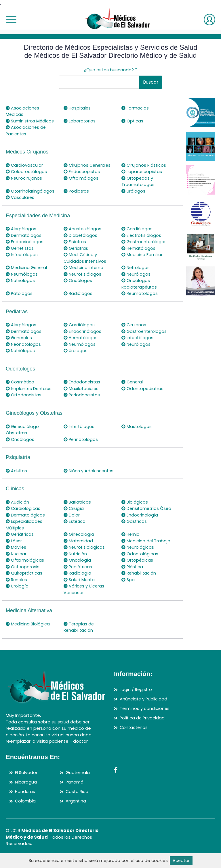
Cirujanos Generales (88, 165)
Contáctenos (134, 740)
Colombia (25, 813)
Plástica (133, 580)
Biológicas (135, 508)
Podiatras (77, 191)
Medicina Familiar (142, 255)
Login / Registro (136, 702)
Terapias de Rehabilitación (79, 640)
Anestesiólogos (83, 229)
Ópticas (133, 121)
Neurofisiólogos (83, 274)
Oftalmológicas (25, 573)
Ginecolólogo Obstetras (23, 430)
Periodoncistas (82, 395)
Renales (17, 593)
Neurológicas (138, 560)
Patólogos (20, 293)
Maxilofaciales (81, 388)
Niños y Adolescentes (79, 474)
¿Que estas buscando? (110, 70)
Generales (20, 338)
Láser (14, 554)
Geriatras (76, 248)
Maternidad (79, 554)
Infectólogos (22, 255)
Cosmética (21, 382)
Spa (128, 593)
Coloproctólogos (27, 171)
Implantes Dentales (29, 388)
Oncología (77, 573)
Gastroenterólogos (145, 242)
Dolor (72, 528)
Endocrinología (140, 528)
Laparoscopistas (142, 171)
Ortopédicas (138, 573)
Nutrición (76, 567)
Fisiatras (75, 242)
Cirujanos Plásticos (144, 165)
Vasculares (20, 197)
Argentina (76, 813)
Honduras (25, 804)
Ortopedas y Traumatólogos (138, 181)
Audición (18, 508)
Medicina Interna (84, 267)
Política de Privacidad (143, 730)
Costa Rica (77, 804)
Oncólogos (78, 280)
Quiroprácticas (24, 586)
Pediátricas (78, 580)
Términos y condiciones (145, 721)
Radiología (78, 586)
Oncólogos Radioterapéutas (140, 284)
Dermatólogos (24, 235)
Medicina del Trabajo (146, 554)
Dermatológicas (26, 528)
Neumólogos (22, 274)
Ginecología (79, 547)
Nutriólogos (21, 280)
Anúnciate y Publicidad (144, 712)
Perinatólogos (81, 439)
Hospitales (78, 108)
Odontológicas (140, 567)
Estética (75, 534)
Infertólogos (79, 426)
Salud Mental (80, 593)
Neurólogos (136, 274)
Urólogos (134, 191)
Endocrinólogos (25, 242)
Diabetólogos (81, 235)
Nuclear (17, 567)
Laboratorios (80, 121)
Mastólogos (137, 426)
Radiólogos (78, 293)
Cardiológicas (23, 515)
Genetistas (21, 248)
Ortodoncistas (24, 395)
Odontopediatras (143, 388)
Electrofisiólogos (142, 235)
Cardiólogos (137, 229)
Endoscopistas (82, 171)
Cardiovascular (25, 165)
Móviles (16, 560)
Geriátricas (20, 547)
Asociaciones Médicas (23, 111)
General (133, 382)
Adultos (17, 471)
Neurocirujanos (24, 178)
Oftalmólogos (81, 178)
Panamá (75, 795)
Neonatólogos (24, 344)
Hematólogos (139, 248)
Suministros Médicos (30, 121)
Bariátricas (78, 508)
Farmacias (135, 108)
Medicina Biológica (28, 637)
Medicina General (27, 267)
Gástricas (135, 534)
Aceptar (181, 860)
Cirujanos (134, 325)
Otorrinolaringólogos (30, 191)
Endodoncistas (82, 382)
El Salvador (26, 785)
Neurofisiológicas (85, 560)
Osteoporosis (23, 580)
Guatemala (78, 785)
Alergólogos (21, 229)
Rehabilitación (139, 586)
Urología (17, 599)
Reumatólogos (140, 293)
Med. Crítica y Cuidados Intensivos (85, 258)
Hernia (131, 547)
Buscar (151, 82)
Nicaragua (26, 795)
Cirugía (74, 515)
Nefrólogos (136, 267)
